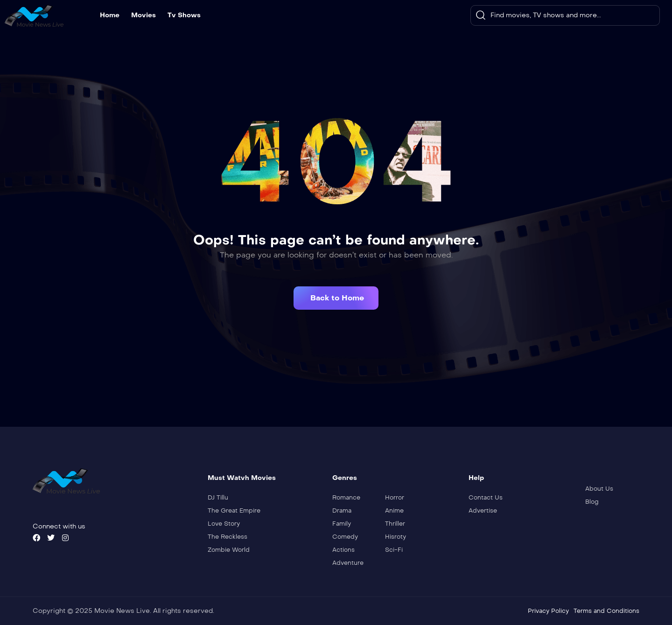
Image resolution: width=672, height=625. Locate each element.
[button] (336, 298)
